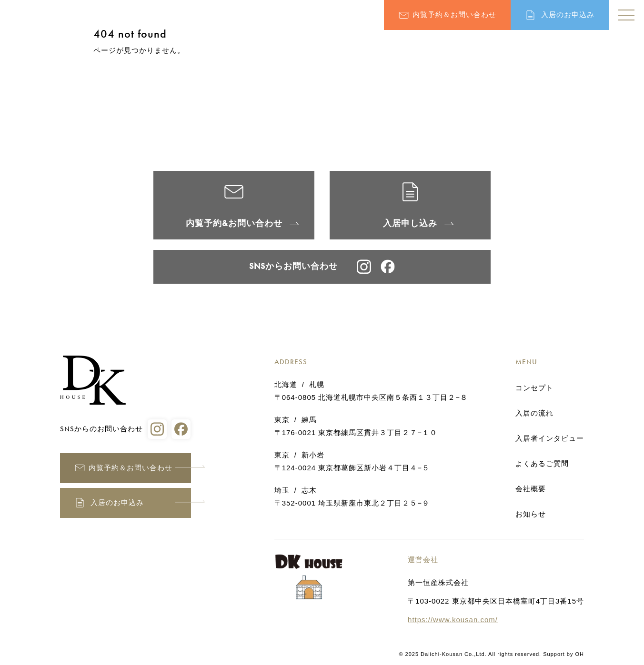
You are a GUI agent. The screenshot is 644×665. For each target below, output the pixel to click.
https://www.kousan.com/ (453, 620)
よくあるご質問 (542, 464)
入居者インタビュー (550, 438)
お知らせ (531, 514)
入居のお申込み (568, 15)
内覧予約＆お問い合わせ (454, 15)
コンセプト (534, 388)
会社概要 (531, 489)
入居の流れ (534, 413)
